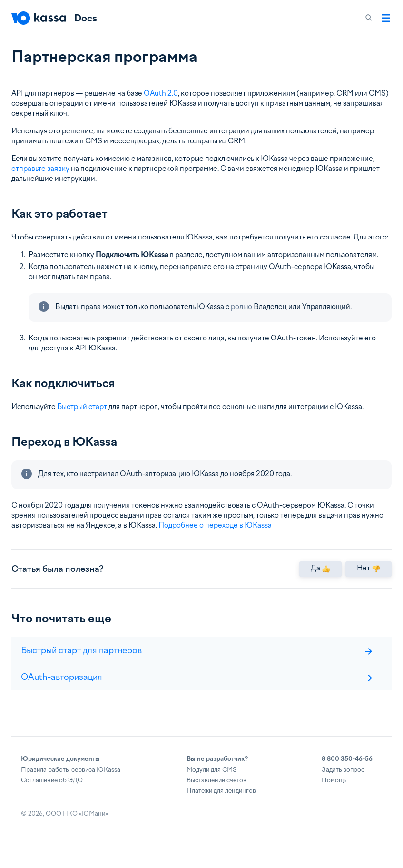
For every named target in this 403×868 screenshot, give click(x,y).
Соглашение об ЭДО (52, 795)
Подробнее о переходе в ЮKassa (215, 525)
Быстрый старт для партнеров (197, 665)
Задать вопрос (343, 785)
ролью (241, 307)
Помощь (334, 795)
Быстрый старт (82, 407)
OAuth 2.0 (161, 93)
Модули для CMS (211, 785)
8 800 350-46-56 (347, 774)
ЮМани (93, 829)
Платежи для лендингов (221, 806)
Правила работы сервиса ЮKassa (71, 785)
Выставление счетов (216, 795)
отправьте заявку (40, 169)
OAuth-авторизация (197, 692)
